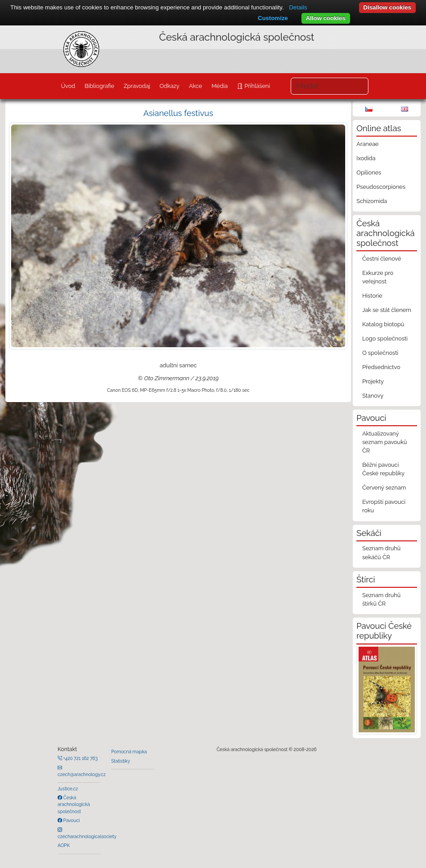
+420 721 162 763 (80, 758)
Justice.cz (68, 789)
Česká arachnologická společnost (74, 804)
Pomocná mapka (129, 752)
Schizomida (372, 201)
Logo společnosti (385, 338)
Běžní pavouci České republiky (383, 469)
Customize (273, 18)
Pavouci (71, 820)
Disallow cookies (387, 7)
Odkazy (169, 86)
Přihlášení (256, 86)
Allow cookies (326, 18)
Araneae (368, 144)
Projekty (373, 381)
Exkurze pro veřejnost (378, 277)
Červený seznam (384, 488)
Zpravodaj (137, 86)
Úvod (68, 86)
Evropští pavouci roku (384, 506)
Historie (372, 296)
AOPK (64, 845)
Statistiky (121, 761)
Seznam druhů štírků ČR (381, 599)
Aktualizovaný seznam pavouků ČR (384, 442)
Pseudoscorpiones (381, 187)
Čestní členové (382, 259)
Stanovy (373, 396)
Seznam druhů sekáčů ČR (381, 552)
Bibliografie (99, 86)
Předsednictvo (381, 367)
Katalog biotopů (383, 324)
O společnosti (380, 353)
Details (298, 7)
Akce (196, 86)
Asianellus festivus (178, 113)
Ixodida (366, 158)
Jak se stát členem (387, 310)
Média (220, 86)
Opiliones (369, 172)
